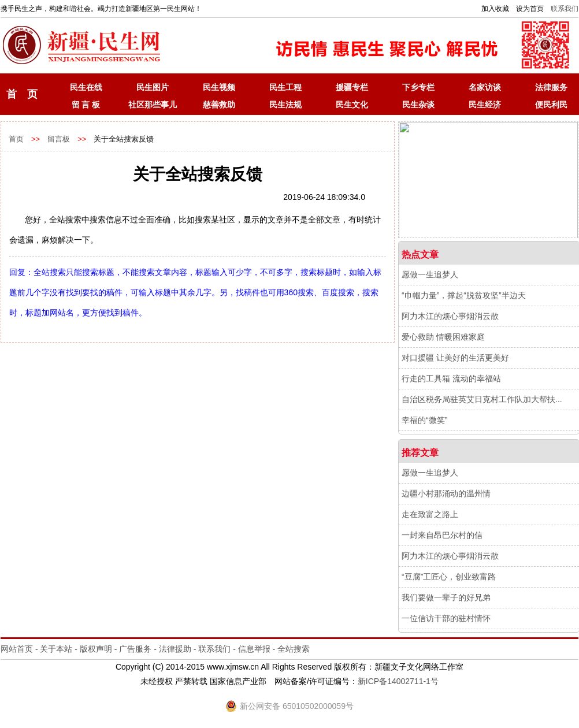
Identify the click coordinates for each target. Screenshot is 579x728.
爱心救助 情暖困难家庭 (443, 337)
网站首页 (17, 649)
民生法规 (285, 105)
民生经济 (485, 105)
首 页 (22, 94)
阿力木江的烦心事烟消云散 (450, 316)
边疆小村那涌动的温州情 (446, 493)
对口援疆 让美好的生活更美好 (455, 358)
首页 (16, 139)
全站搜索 (294, 649)
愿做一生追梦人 (430, 274)
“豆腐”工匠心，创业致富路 (449, 577)
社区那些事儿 (153, 105)
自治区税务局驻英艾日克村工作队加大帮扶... (482, 399)
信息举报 (254, 649)
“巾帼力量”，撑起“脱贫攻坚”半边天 (464, 295)
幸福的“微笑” (424, 420)
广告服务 (135, 649)
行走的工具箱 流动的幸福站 (451, 378)
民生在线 (86, 87)
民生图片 (153, 87)
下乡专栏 (418, 87)
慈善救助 (219, 105)
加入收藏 (495, 9)
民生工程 (285, 87)
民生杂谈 (418, 105)
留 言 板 (86, 105)
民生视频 (219, 87)
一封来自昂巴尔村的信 (442, 535)
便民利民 (551, 105)
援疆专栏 (352, 87)
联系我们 (565, 9)
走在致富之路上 (430, 514)
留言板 (59, 139)
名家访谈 (485, 87)
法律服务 (551, 87)
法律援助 (175, 649)
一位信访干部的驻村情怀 (446, 618)
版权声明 (96, 649)
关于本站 (56, 649)
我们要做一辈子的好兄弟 (446, 597)
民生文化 (352, 105)
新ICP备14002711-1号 (398, 681)
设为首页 (530, 9)
